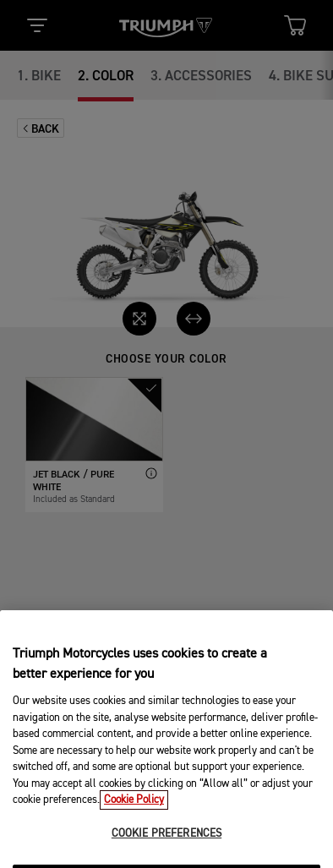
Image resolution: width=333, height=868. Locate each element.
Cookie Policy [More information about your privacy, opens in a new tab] (134, 813)
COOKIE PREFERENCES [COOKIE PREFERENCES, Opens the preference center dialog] (166, 847)
